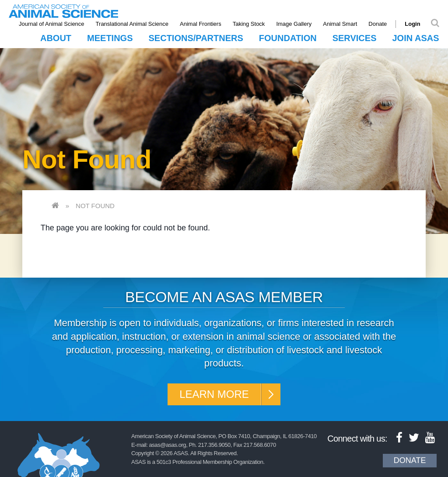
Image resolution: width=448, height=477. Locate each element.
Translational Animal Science (132, 24)
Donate (378, 24)
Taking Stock (249, 24)
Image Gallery (294, 24)
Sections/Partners (196, 38)
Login (412, 24)
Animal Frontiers (201, 24)
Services (355, 38)
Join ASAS (415, 38)
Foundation (288, 38)
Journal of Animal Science (52, 24)
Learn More (214, 394)
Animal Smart (340, 24)
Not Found (95, 206)
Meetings (110, 38)
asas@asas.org (168, 445)
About (56, 38)
